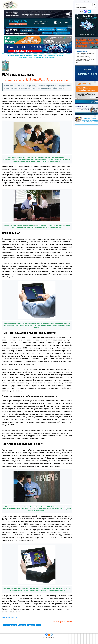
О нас (17, 55)
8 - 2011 (4, 60)
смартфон (31, 625)
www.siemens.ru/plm (10, 617)
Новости (11, 55)
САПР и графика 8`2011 (63, 622)
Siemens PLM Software (11, 625)
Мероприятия (50, 58)
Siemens (23, 625)
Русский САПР (61, 55)
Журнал (22, 55)
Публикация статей (26, 58)
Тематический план (40, 55)
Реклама (29, 55)
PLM (39, 625)
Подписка (52, 55)
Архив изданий (39, 58)
